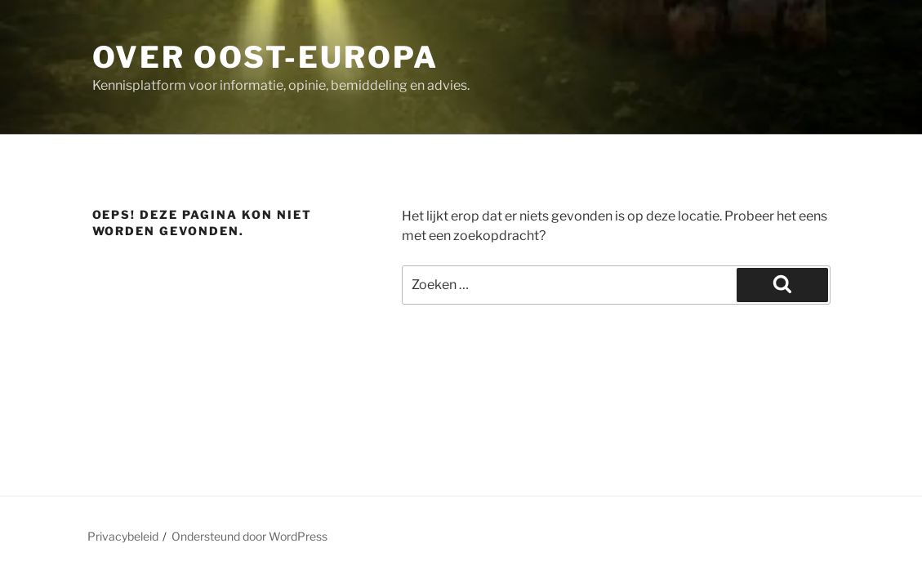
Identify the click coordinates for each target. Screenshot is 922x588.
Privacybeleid (123, 536)
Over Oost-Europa (265, 57)
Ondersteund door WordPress (249, 536)
